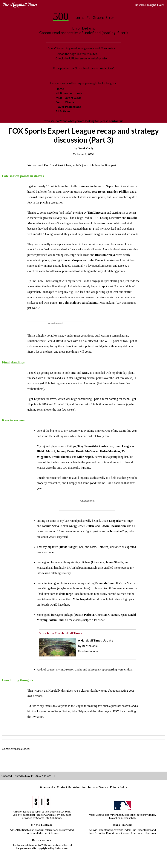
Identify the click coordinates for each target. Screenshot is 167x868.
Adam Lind (56, 620)
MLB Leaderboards (69, 93)
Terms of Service (98, 787)
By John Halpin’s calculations (78, 303)
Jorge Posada (74, 594)
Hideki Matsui (46, 451)
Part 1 (48, 165)
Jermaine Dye (118, 531)
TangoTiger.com (122, 825)
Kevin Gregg (69, 526)
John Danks (96, 260)
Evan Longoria (124, 446)
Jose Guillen (86, 526)
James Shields (114, 562)
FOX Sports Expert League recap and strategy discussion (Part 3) (83, 135)
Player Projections (68, 107)
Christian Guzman (107, 615)
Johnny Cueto (66, 451)
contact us (106, 68)
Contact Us (64, 787)
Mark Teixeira (99, 547)
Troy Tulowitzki (88, 446)
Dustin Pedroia (84, 615)
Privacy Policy (119, 787)
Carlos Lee (106, 446)
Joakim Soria (50, 526)
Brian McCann (105, 583)
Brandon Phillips (118, 192)
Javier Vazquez (73, 260)
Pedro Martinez (110, 451)
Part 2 (62, 165)
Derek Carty (86, 148)
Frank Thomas (61, 457)
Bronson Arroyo (105, 255)
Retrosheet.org (42, 840)
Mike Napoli (85, 457)
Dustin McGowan (87, 451)
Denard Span (36, 197)
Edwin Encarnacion (113, 526)
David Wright (69, 547)
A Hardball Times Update (96, 640)
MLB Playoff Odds (69, 98)
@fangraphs (47, 787)
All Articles (63, 111)
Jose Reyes (98, 192)
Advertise (79, 787)
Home (60, 89)
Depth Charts (65, 102)
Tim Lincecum (97, 213)
